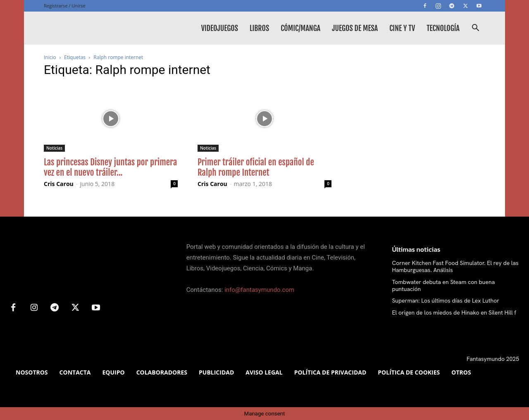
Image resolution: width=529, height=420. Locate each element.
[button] (475, 29)
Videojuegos (220, 28)
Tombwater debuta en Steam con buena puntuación (443, 285)
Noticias (54, 148)
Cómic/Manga (300, 28)
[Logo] (106, 28)
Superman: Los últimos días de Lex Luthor (446, 301)
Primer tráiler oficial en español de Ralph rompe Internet (256, 167)
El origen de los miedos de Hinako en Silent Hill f (454, 313)
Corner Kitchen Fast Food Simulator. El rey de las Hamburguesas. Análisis (455, 266)
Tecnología (443, 28)
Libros (259, 28)
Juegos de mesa (355, 28)
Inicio (50, 57)
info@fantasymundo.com (259, 290)
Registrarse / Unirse (65, 6)
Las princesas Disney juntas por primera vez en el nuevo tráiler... (110, 167)
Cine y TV (402, 28)
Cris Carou (59, 184)
